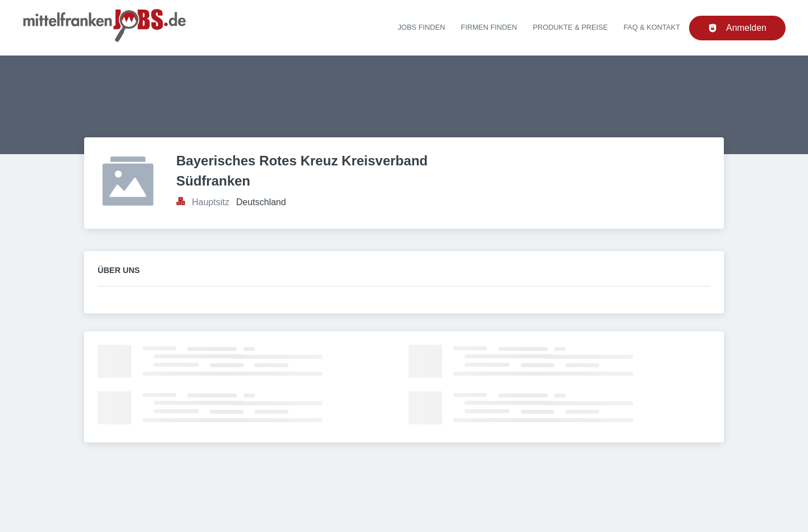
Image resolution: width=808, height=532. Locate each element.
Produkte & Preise (571, 27)
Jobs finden (422, 27)
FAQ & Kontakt (652, 27)
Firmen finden (489, 27)
